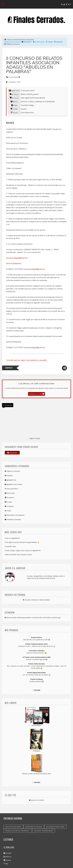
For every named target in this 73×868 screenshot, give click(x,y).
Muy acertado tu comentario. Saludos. (56, 827)
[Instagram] (62, 4)
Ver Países (14, 109)
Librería (7, 860)
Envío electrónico (11, 489)
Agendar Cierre (14, 91)
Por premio (9, 498)
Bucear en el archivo (36, 800)
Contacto (7, 853)
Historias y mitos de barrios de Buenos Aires (36, 774)
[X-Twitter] (69, 4)
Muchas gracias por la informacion (34, 827)
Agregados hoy (10, 480)
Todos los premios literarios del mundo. (19, 40)
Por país (8, 502)
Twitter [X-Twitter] (49, 42)
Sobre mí (7, 857)
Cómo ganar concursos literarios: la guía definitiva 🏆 (22, 542)
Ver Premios (14, 98)
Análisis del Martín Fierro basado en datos (18, 555)
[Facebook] (67, 4)
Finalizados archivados (13, 519)
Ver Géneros (14, 94)
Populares (9, 476)
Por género (9, 506)
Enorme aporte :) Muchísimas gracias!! (43, 831)
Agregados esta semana (13, 484)
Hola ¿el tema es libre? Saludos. (13, 827)
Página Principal (35, 438)
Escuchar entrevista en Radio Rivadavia (37, 600)
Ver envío (14, 113)
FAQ (6, 864)
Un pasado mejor (10, 546)
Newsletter (27, 42)
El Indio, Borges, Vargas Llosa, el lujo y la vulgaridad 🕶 (23, 550)
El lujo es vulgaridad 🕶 (12, 538)
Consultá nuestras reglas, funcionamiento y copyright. (27, 360)
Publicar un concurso (12, 471)
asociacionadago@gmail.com (17, 258)
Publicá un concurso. (12, 44)
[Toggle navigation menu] (3, 4)
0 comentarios (13, 77)
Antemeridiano (37, 725)
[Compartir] (64, 368)
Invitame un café (36, 394)
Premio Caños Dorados (37, 664)
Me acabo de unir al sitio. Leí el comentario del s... (18, 831)
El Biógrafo (36, 751)
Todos (8, 511)
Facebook (58, 42)
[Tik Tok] (64, 4)
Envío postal (10, 493)
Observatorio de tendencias (15, 515)
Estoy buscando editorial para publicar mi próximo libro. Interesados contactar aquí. (33, 618)
